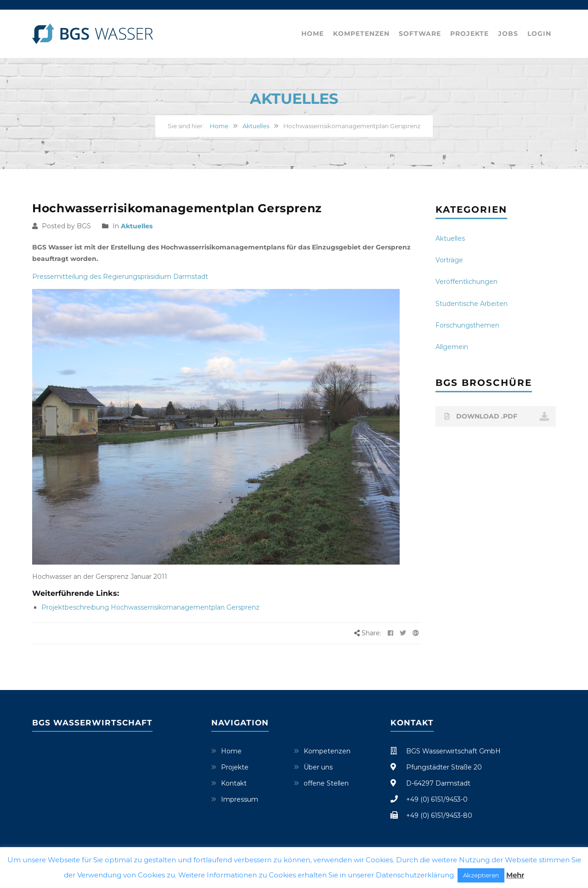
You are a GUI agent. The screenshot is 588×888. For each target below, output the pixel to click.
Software (420, 34)
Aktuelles (256, 126)
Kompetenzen (361, 34)
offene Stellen (326, 783)
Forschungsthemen (467, 325)
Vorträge (449, 260)
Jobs (508, 34)
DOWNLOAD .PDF (497, 417)
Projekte (469, 34)
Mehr (515, 875)
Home (313, 34)
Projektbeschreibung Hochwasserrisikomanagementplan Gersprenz (150, 607)
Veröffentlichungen (466, 282)
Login (539, 34)
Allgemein (452, 347)
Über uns (318, 767)
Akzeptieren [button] (481, 875)
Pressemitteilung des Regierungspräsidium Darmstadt (120, 277)
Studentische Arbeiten (472, 304)
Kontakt (234, 783)
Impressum (240, 799)
